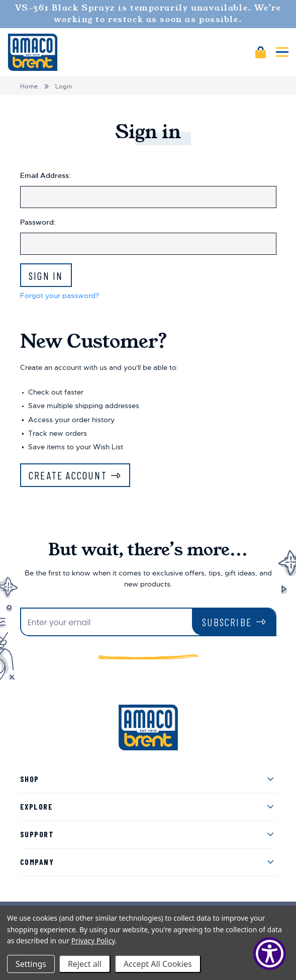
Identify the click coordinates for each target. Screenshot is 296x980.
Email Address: (45, 175)
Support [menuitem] (37, 834)
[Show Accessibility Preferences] (270, 954)
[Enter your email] (107, 623)
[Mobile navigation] (282, 52)
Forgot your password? (60, 296)
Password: (38, 222)
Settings (31, 964)
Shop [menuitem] (30, 779)
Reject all (85, 964)
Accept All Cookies (158, 964)
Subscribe (227, 622)
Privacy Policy (93, 941)
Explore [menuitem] (37, 806)
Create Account (68, 475)
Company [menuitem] (37, 862)
